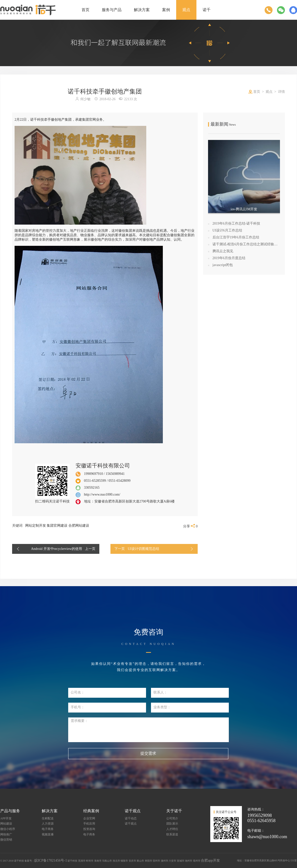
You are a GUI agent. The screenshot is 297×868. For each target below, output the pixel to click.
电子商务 (48, 829)
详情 (281, 92)
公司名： (78, 692)
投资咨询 (89, 829)
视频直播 (48, 834)
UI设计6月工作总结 (227, 230)
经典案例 (91, 811)
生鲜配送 (48, 818)
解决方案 (142, 10)
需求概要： (79, 721)
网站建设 (6, 824)
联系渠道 (172, 834)
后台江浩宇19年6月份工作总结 (236, 237)
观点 (186, 10)
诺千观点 (133, 811)
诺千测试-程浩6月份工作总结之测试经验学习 (246, 244)
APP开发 (6, 818)
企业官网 (89, 818)
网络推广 (6, 834)
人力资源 (48, 824)
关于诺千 (174, 811)
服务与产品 (112, 10)
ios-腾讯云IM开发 (244, 209)
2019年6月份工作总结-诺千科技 (236, 223)
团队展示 (172, 824)
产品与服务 (10, 811)
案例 (166, 10)
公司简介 (172, 818)
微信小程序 (8, 829)
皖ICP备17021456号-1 (51, 860)
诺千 (207, 10)
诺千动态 (131, 818)
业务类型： (162, 707)
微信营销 (6, 840)
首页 (85, 10)
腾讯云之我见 (223, 251)
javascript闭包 (223, 265)
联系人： (160, 692)
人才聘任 (172, 829)
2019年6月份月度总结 (229, 258)
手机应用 (89, 824)
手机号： (78, 707)
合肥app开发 (210, 860)
